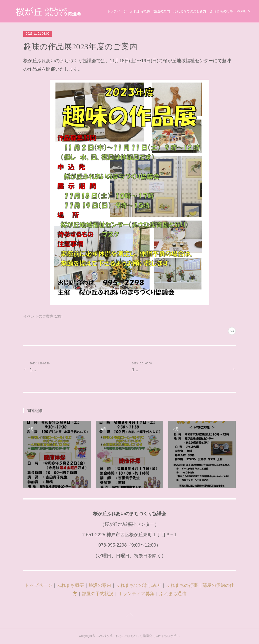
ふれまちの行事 (182, 585)
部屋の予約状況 (98, 594)
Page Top (129, 616)
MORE (241, 11)
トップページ (143, 11)
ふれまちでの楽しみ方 (217, 11)
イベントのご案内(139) (43, 316)
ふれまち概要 (167, 11)
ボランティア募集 (136, 594)
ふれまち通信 (173, 594)
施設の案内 (188, 11)
